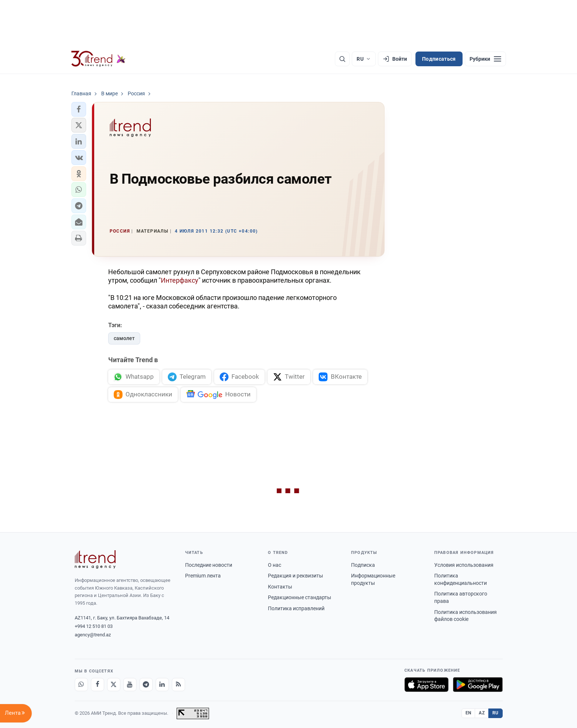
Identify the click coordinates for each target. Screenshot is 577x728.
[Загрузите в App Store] (426, 685)
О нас (275, 565)
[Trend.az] (99, 59)
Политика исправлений (296, 608)
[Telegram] (146, 685)
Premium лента (203, 576)
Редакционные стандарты (300, 597)
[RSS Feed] (178, 685)
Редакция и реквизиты (295, 576)
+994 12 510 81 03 (94, 626)
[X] (114, 685)
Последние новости (209, 565)
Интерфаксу (180, 280)
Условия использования (464, 565)
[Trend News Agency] (95, 559)
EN (468, 713)
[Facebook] (98, 685)
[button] (79, 109)
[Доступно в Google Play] (478, 685)
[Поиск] (342, 59)
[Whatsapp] (81, 685)
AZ (482, 713)
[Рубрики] (485, 59)
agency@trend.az (93, 635)
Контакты (280, 587)
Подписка (363, 565)
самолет (124, 338)
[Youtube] (130, 685)
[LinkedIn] (162, 685)
